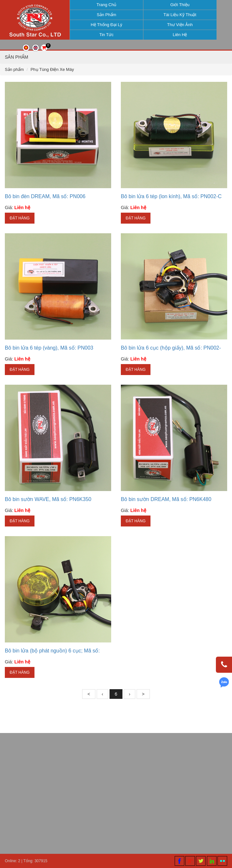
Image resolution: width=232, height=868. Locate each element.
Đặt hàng (20, 227)
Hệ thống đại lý (103, 25)
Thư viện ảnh (177, 25)
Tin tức (103, 35)
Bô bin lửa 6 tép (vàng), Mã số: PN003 (49, 357)
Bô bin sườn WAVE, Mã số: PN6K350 (48, 508)
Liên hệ (177, 35)
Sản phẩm (103, 15)
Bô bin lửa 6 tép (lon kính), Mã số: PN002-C (171, 205)
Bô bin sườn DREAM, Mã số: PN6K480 (166, 508)
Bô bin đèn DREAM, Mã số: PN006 (45, 205)
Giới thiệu (177, 5)
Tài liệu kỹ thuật (177, 15)
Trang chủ (103, 5)
